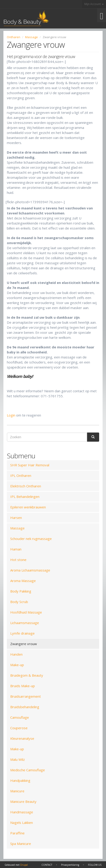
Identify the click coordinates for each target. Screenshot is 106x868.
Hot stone (18, 560)
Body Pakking (21, 591)
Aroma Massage (23, 581)
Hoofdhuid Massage (26, 612)
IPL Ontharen (21, 475)
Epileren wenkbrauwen (28, 507)
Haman (16, 549)
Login (11, 415)
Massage (31, 37)
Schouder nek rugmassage (31, 539)
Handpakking (20, 780)
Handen (16, 654)
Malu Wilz (18, 759)
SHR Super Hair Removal (30, 465)
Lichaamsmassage (25, 623)
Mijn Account (94, 4)
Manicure (17, 791)
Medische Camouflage (28, 770)
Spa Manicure (21, 844)
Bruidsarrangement (26, 696)
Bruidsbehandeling (25, 707)
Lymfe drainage (22, 633)
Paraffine (17, 833)
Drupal (24, 865)
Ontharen (14, 37)
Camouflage (20, 717)
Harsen (16, 518)
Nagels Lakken (22, 823)
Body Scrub (19, 602)
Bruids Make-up (23, 686)
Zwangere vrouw (24, 644)
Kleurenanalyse (22, 738)
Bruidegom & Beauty (27, 675)
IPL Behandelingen (25, 497)
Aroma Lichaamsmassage (30, 570)
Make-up (17, 665)
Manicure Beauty (23, 801)
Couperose (19, 728)
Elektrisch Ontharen (26, 486)
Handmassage (22, 812)
